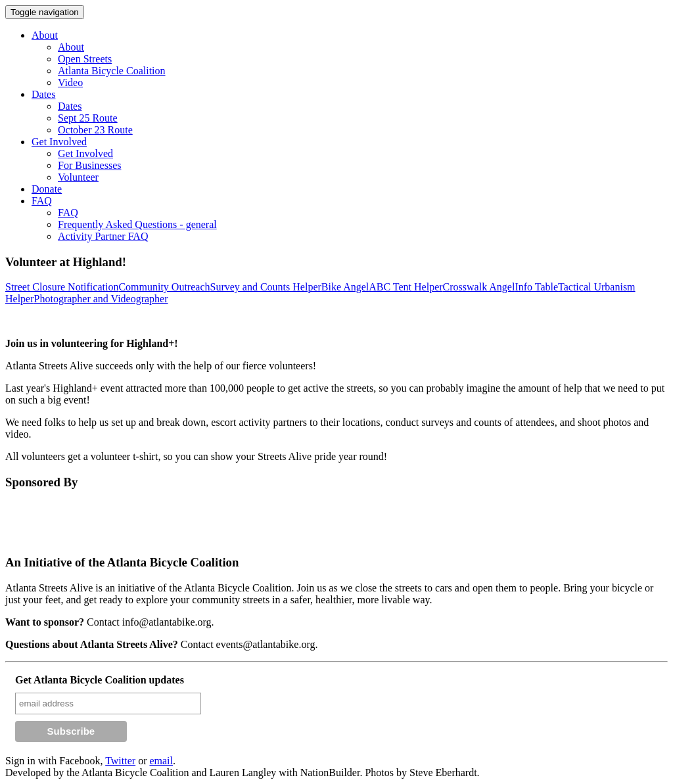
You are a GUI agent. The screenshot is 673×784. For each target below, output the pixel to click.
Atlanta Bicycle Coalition (112, 71)
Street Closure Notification (62, 287)
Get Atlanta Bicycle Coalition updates (100, 680)
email (161, 761)
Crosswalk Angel (479, 287)
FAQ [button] (42, 201)
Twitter (120, 761)
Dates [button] (43, 94)
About (71, 47)
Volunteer (78, 177)
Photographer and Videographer (101, 299)
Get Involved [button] (59, 142)
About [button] (45, 35)
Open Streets (85, 59)
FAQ (68, 213)
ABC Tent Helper (406, 287)
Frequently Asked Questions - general (137, 224)
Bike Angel (345, 287)
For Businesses (89, 165)
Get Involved (85, 153)
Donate (47, 189)
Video (70, 82)
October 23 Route (95, 130)
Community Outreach (164, 287)
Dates (70, 106)
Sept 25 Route (88, 118)
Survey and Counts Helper (266, 287)
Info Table (536, 287)
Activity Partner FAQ (103, 236)
